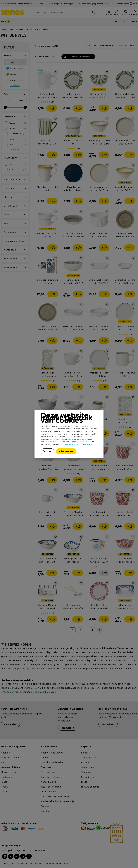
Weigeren (47, 451)
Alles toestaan (66, 451)
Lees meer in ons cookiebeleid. (78, 444)
